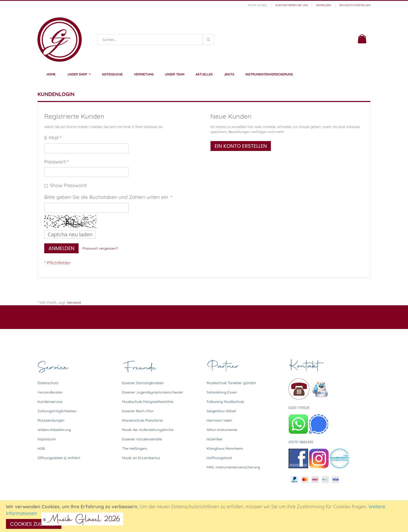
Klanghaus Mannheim (225, 448)
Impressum (47, 439)
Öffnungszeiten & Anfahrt (59, 458)
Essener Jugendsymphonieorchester (153, 392)
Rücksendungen (51, 420)
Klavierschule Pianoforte (142, 420)
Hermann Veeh (219, 420)
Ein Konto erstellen (355, 5)
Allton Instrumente (222, 430)
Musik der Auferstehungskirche (148, 430)
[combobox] (156, 40)
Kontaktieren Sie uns (292, 5)
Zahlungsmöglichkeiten (57, 411)
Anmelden (324, 5)
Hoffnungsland (219, 458)
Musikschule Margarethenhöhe (148, 402)
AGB (41, 448)
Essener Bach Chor (138, 411)
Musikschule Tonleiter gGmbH (231, 383)
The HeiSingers (135, 448)
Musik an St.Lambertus (141, 458)
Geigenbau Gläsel (221, 411)
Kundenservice (50, 402)
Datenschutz (48, 383)
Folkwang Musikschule (225, 402)
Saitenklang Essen (222, 392)
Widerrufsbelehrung (54, 430)
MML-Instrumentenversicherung (233, 467)
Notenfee (214, 439)
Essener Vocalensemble (142, 439)
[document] (205, 516)
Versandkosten (50, 392)
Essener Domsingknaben (143, 383)
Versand (74, 302)
